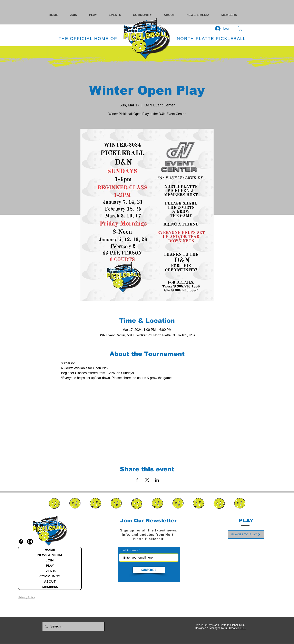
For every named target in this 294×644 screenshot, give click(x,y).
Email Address (128, 550)
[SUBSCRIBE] (149, 570)
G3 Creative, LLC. (235, 628)
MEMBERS (50, 587)
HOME (50, 550)
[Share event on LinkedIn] (157, 480)
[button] (146, 15)
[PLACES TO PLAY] (246, 535)
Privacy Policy (27, 597)
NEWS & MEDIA (50, 555)
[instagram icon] (30, 542)
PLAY (50, 566)
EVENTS (50, 571)
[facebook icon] (21, 542)
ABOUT (50, 582)
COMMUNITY (50, 576)
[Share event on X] (147, 480)
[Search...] (73, 627)
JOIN (50, 560)
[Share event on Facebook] (137, 480)
